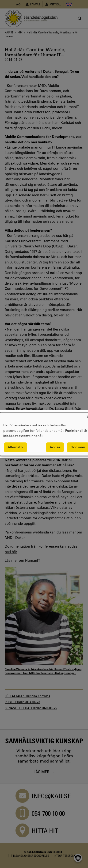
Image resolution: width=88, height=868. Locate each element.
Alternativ (15, 447)
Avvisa (55, 447)
